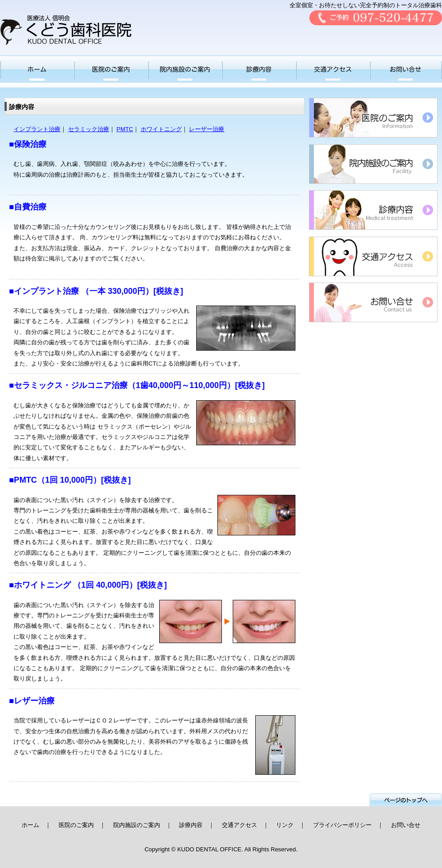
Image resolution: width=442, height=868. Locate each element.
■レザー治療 (32, 701)
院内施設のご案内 (137, 825)
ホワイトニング (161, 129)
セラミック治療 (89, 129)
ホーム (30, 825)
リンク (285, 825)
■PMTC (23, 480)
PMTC (125, 129)
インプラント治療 (37, 129)
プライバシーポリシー (342, 825)
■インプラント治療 (44, 291)
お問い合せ (406, 825)
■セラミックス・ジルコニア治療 (68, 385)
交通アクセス (239, 825)
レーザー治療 (207, 129)
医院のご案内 (76, 825)
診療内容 (191, 825)
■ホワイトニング (40, 585)
